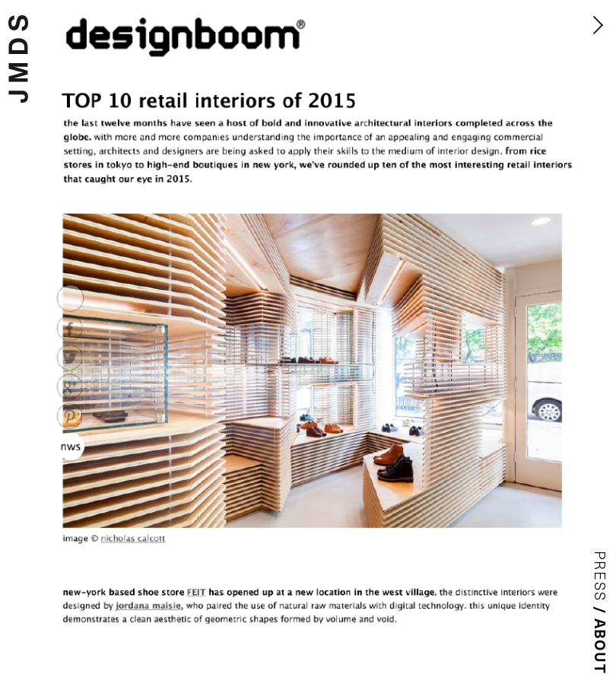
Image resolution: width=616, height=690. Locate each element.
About (601, 647)
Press (601, 577)
